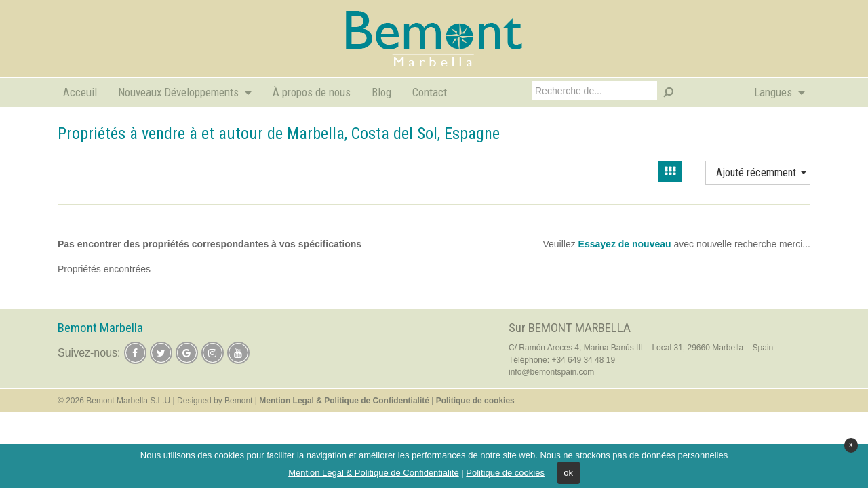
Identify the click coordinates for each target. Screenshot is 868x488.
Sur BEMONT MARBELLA (570, 328)
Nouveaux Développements (180, 92)
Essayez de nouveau (625, 244)
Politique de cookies (505, 473)
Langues (774, 92)
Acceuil (80, 92)
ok (568, 473)
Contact (430, 92)
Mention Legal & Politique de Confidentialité (374, 473)
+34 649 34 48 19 (583, 360)
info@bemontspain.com (551, 372)
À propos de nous (312, 92)
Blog (381, 92)
